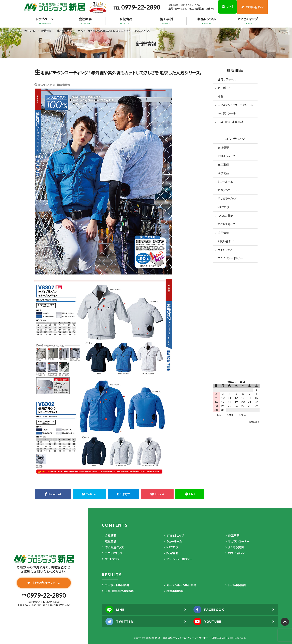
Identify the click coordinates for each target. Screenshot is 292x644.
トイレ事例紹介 (237, 585)
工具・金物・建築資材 (230, 122)
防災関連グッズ (227, 199)
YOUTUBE (208, 622)
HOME (32, 31)
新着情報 (46, 31)
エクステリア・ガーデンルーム (235, 105)
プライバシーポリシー (231, 258)
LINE (115, 610)
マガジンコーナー (228, 190)
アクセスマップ (247, 21)
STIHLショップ (226, 156)
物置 (220, 96)
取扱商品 (126, 21)
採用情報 (223, 233)
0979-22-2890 (140, 7)
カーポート (224, 88)
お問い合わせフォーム (44, 583)
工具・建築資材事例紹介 (120, 591)
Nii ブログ (223, 207)
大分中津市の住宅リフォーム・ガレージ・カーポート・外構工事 (188, 638)
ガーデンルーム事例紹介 (181, 585)
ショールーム (225, 182)
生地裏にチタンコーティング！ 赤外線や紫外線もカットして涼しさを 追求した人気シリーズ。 (104, 31)
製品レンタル (207, 21)
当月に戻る (254, 422)
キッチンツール (227, 113)
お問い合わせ (252, 7)
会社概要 (85, 21)
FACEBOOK (210, 610)
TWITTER (120, 622)
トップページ (45, 21)
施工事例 (166, 21)
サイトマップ (225, 250)
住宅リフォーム (227, 79)
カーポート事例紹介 (117, 585)
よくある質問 (225, 216)
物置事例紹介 (175, 591)
